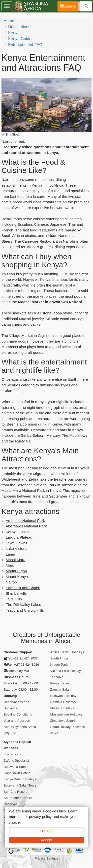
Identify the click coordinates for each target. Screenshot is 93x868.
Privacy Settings (46, 858)
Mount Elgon (16, 571)
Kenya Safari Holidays (20, 779)
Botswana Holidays (64, 696)
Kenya (14, 33)
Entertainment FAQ (25, 45)
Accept (46, 840)
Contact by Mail (18, 671)
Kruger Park (59, 665)
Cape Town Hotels (17, 773)
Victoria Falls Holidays (66, 671)
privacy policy (40, 817)
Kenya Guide (20, 39)
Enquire (69, 6)
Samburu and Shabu (23, 588)
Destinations (19, 27)
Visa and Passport (17, 721)
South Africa (59, 658)
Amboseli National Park (25, 521)
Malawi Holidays (62, 708)
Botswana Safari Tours (20, 785)
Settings (46, 831)
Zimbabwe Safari (63, 721)
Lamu (10, 554)
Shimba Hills (16, 593)
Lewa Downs (16, 543)
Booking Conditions (18, 714)
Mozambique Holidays (66, 714)
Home (9, 21)
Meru (10, 565)
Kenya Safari (60, 683)
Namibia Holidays (63, 702)
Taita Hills (14, 599)
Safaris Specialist (16, 760)
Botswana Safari (16, 767)
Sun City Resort (15, 792)
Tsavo (11, 610)
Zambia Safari (61, 689)
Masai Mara (15, 560)
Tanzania (57, 677)
